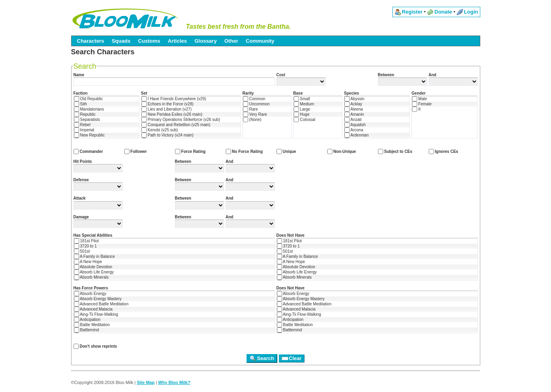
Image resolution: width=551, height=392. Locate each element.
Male (419, 99)
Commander (88, 151)
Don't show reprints (95, 346)
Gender (419, 93)
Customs (149, 41)
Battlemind (87, 330)
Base (298, 93)
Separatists (87, 120)
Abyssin (354, 99)
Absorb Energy (90, 294)
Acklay (353, 104)
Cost (281, 75)
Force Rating (190, 151)
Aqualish (355, 125)
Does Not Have (291, 235)
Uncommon (256, 104)
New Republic (89, 135)
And (433, 75)
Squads (121, 41)
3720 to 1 (85, 246)
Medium (304, 104)
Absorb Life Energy (94, 272)
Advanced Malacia (93, 309)
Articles (177, 41)
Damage (81, 217)
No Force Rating (244, 151)
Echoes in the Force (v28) (167, 104)
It (416, 109)
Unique (286, 151)
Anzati (353, 120)
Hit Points (83, 161)
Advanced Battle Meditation (101, 304)
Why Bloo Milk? (174, 382)
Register (412, 12)
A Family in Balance (94, 256)
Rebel (82, 125)
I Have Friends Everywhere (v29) (174, 99)
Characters (91, 41)
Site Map (146, 382)
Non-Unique (342, 151)
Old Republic (89, 99)
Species (352, 93)
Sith (81, 104)
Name (79, 75)
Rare (250, 109)
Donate (443, 12)
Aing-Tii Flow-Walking (96, 314)
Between (386, 75)
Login (471, 12)
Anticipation (87, 320)
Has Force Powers (91, 288)
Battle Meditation (92, 325)
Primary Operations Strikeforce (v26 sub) (181, 120)
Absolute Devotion (93, 267)
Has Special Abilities (93, 235)
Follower (136, 151)
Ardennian (357, 135)
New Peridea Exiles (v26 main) (172, 114)
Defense (81, 180)
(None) (252, 120)
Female (422, 104)
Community (260, 41)
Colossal (304, 120)
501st (82, 251)
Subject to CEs (395, 151)
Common (254, 99)
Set (144, 93)
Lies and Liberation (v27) (167, 109)
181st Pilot (86, 241)
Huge (302, 114)
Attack (80, 198)
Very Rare (255, 114)
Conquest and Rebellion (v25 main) (176, 125)
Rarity (248, 93)
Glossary (206, 41)
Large (302, 109)
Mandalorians (89, 109)
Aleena (354, 109)
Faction (81, 93)
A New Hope (88, 262)
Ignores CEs (444, 151)
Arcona (354, 130)
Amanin (354, 114)
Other (231, 41)
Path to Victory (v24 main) (168, 135)
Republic (85, 114)
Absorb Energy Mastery (98, 299)
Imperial (84, 130)
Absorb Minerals (91, 277)
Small (302, 99)
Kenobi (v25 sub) (160, 130)
